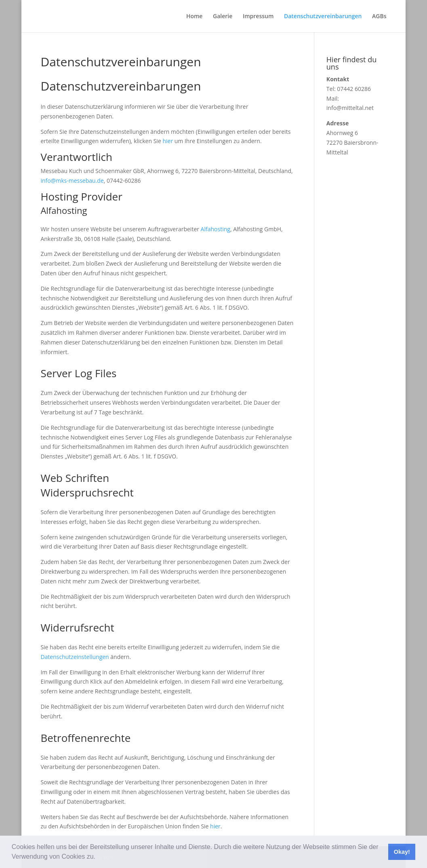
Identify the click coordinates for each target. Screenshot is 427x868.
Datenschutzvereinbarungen (323, 17)
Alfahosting (216, 229)
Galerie (223, 17)
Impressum (258, 17)
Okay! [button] (402, 852)
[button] (98, 857)
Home (195, 17)
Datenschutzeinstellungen (75, 657)
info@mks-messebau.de (72, 181)
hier (168, 141)
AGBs (379, 17)
